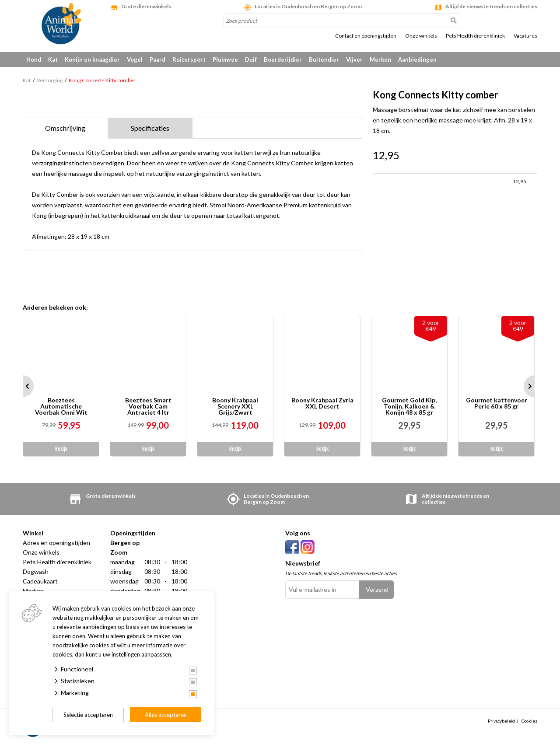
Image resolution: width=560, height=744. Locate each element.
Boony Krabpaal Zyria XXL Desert (322, 403)
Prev (23, 386)
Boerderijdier (283, 59)
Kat (53, 59)
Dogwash (36, 571)
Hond (34, 59)
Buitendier (324, 59)
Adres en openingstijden (56, 543)
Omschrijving (65, 128)
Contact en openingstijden (366, 36)
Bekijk (61, 449)
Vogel (135, 59)
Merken (380, 59)
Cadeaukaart (40, 581)
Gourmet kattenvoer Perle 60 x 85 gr (497, 403)
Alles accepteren (166, 715)
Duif (251, 59)
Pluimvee (225, 59)
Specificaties (150, 128)
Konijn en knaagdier (92, 59)
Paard (157, 59)
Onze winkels (421, 36)
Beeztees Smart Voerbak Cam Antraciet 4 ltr (148, 406)
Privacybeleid (501, 721)
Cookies (529, 721)
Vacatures (525, 36)
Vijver (354, 59)
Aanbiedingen (417, 59)
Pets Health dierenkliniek (475, 36)
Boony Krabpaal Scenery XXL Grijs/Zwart (235, 406)
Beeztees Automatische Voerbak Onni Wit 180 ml (61, 406)
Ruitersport (189, 59)
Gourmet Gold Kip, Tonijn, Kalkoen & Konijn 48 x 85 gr (409, 406)
